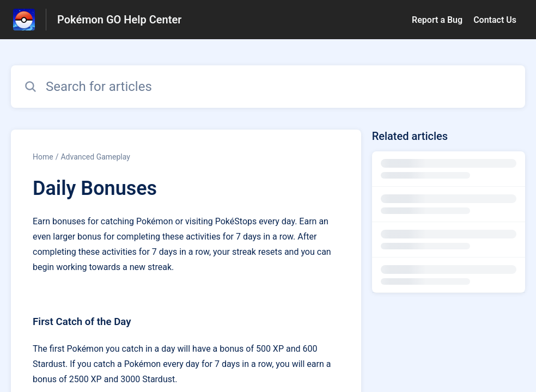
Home (43, 157)
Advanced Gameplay (95, 157)
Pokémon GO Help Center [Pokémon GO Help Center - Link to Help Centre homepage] (119, 20)
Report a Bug (437, 20)
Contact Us (495, 20)
